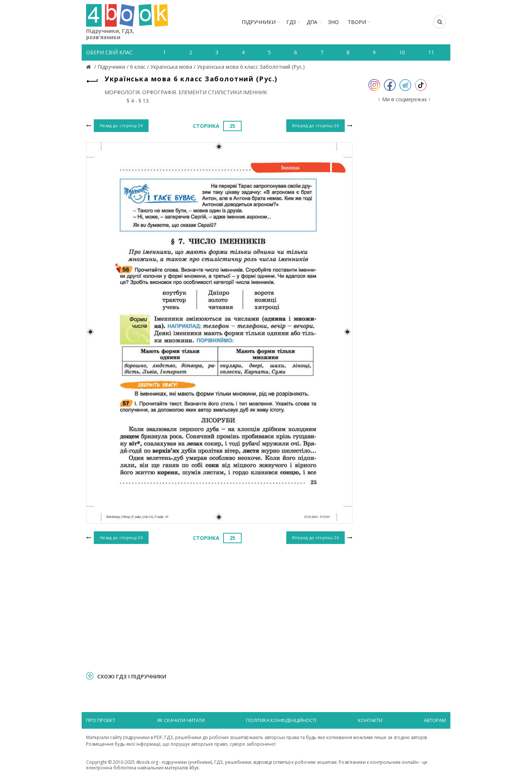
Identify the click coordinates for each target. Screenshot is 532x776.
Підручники (259, 22)
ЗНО (333, 22)
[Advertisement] (219, 607)
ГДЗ (291, 22)
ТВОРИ (357, 22)
